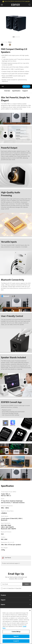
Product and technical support (10, 563)
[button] (14, 37)
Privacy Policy (18, 588)
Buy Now (26, 86)
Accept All (16, 641)
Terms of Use (11, 588)
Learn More (27, 1)
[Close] (30, 610)
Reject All (16, 636)
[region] (16, 626)
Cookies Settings (16, 632)
